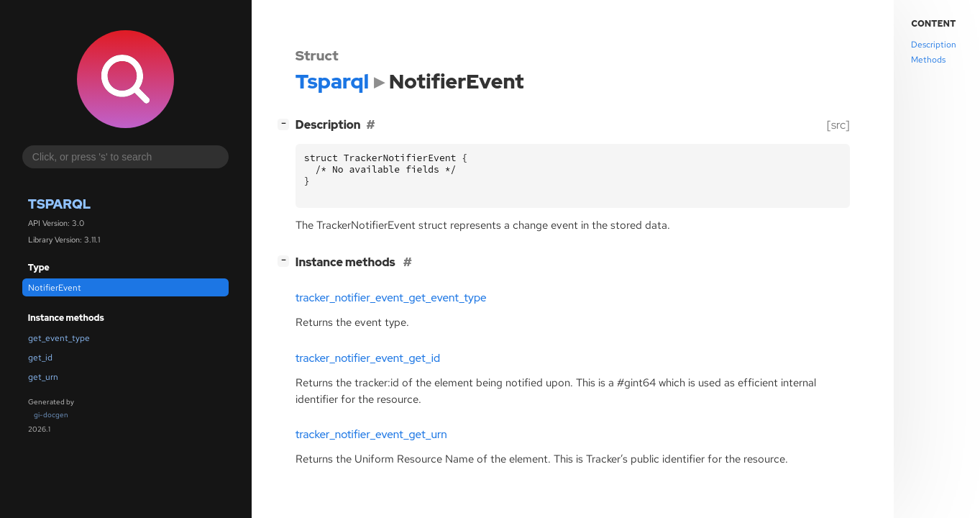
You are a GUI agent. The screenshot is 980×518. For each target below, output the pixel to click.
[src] (838, 125)
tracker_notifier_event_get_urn (371, 435)
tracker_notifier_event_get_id (368, 358)
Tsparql (60, 204)
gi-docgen (51, 415)
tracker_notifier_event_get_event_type (391, 298)
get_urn (43, 377)
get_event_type (59, 338)
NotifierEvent (55, 288)
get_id (40, 358)
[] (286, 123)
